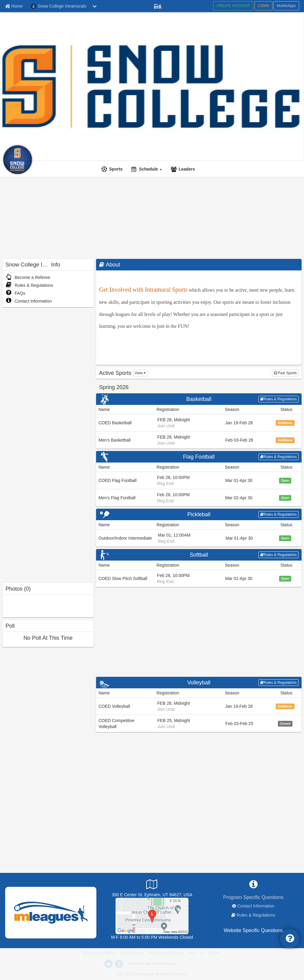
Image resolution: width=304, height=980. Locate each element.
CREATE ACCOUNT (233, 6)
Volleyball (199, 683)
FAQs (15, 293)
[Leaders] (184, 169)
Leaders (187, 169)
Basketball (199, 399)
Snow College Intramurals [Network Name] (58, 6)
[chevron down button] (95, 6)
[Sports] (113, 169)
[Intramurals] (47, 156)
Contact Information (29, 301)
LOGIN (263, 6)
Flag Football (199, 457)
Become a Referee (28, 277)
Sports (116, 169)
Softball (199, 555)
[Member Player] (158, 5)
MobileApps (286, 6)
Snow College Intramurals (78, 149)
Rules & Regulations (29, 285)
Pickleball (199, 514)
